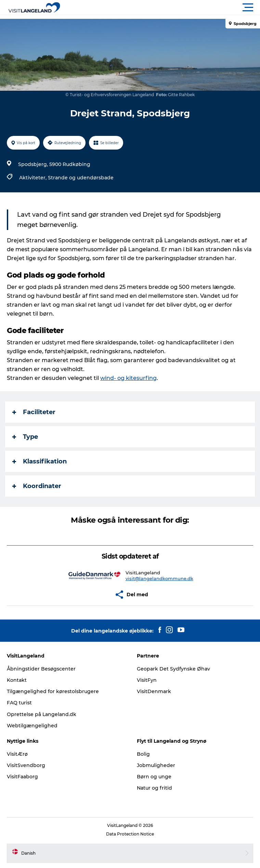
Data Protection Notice (130, 834)
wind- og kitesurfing (128, 378)
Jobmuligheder (156, 765)
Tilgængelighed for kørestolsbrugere (53, 691)
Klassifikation (40, 461)
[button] (161, 8)
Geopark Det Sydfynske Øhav (173, 669)
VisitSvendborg (26, 765)
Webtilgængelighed (32, 726)
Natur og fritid (154, 788)
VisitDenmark (154, 691)
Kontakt (17, 680)
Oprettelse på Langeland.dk (42, 714)
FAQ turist (19, 703)
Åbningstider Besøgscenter (41, 669)
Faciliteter (34, 412)
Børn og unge (154, 777)
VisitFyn (147, 680)
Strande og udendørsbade (81, 178)
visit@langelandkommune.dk (159, 578)
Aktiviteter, (34, 178)
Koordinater (37, 486)
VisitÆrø (17, 754)
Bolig (143, 754)
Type (25, 437)
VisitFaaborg (22, 777)
